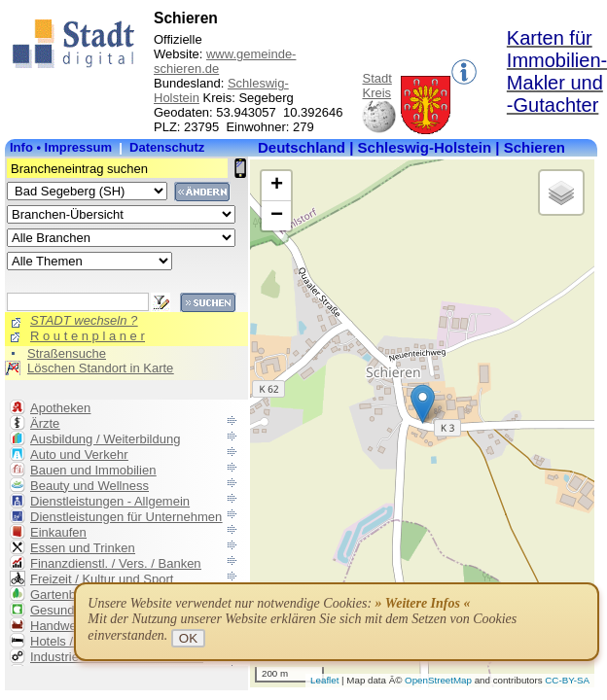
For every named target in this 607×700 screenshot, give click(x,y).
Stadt (376, 78)
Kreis (376, 93)
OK (188, 638)
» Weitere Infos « (423, 603)
